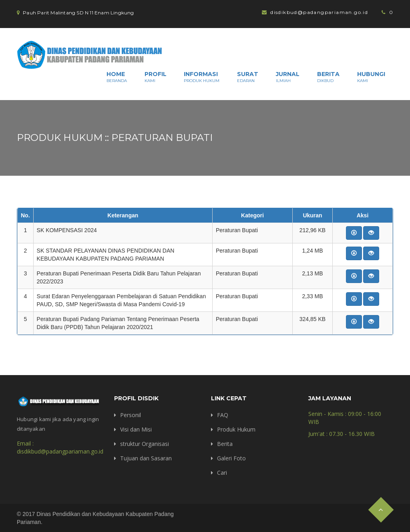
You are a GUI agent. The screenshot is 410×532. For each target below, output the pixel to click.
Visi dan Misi (136, 429)
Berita (328, 77)
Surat (248, 77)
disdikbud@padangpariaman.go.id (319, 12)
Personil (131, 415)
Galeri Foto (231, 458)
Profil (156, 77)
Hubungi (371, 77)
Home (117, 77)
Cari (222, 473)
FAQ (223, 415)
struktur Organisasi (145, 444)
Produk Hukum (236, 429)
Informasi (202, 77)
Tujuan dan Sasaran (146, 458)
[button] (354, 233)
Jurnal (288, 77)
